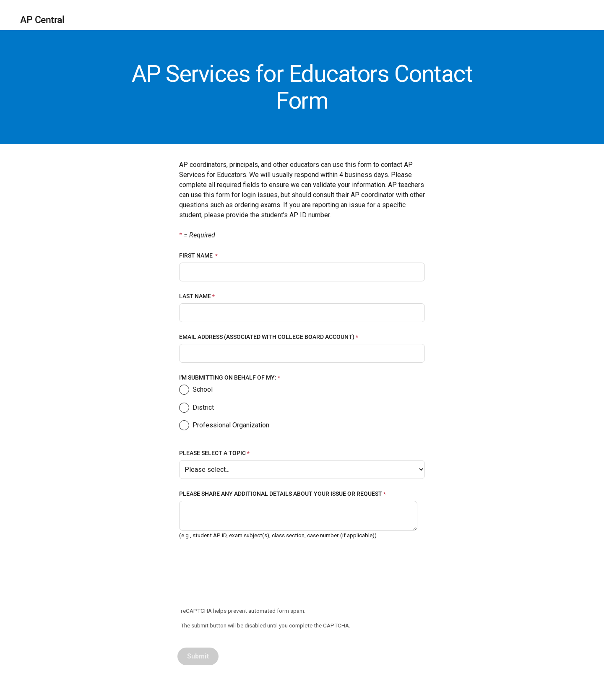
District (197, 409)
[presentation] (242, 574)
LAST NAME (195, 296)
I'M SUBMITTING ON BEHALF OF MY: (228, 377)
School (196, 391)
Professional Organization (224, 427)
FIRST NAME (197, 255)
